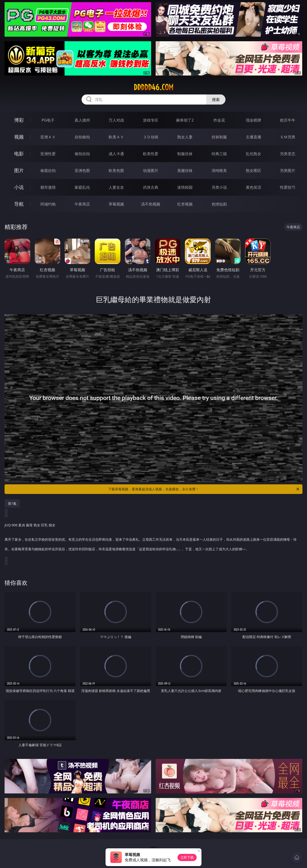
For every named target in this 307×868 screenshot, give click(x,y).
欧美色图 (116, 170)
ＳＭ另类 (288, 137)
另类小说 (219, 187)
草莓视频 (116, 204)
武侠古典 (151, 187)
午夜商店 (82, 204)
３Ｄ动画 (151, 137)
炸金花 (219, 120)
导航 (19, 204)
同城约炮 (48, 204)
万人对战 (116, 120)
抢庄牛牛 (288, 120)
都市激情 (48, 187)
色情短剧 (219, 204)
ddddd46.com (153, 87)
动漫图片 (151, 170)
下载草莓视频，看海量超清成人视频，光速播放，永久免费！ (204, 489)
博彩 (19, 120)
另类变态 (288, 154)
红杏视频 (185, 204)
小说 (19, 187)
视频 (19, 137)
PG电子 (48, 120)
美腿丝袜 (185, 170)
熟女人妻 (185, 137)
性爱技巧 (288, 187)
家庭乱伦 (82, 187)
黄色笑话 (254, 187)
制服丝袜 (185, 154)
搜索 (216, 100)
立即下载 (187, 857)
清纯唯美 (219, 170)
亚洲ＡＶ (48, 137)
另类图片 (288, 170)
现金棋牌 (254, 120)
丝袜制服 (219, 137)
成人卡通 (116, 154)
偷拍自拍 (82, 154)
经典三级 (219, 154)
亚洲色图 (82, 170)
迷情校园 (185, 187)
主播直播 (254, 137)
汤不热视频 (151, 204)
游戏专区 (151, 120)
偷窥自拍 (48, 170)
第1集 (12, 503)
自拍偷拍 (82, 137)
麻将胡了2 (185, 120)
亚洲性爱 (48, 154)
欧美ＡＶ (116, 137)
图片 (19, 170)
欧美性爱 (151, 154)
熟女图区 (254, 170)
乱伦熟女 (254, 154)
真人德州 (82, 120)
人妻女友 (116, 187)
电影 (19, 154)
